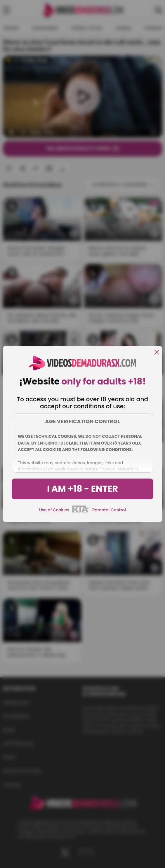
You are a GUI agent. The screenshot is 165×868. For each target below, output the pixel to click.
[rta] (81, 513)
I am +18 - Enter (82, 489)
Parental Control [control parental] (109, 510)
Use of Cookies (54, 510)
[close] (157, 353)
